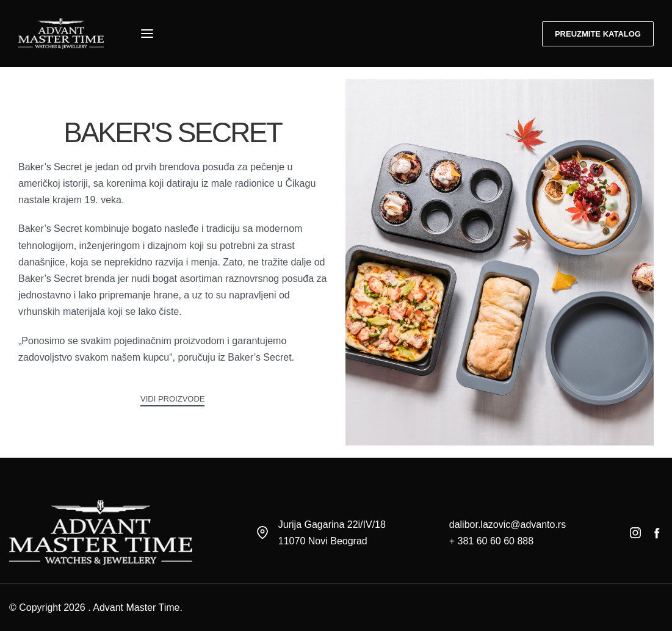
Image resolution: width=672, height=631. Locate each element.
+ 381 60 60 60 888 (491, 541)
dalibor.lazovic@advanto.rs (508, 525)
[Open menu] (147, 34)
